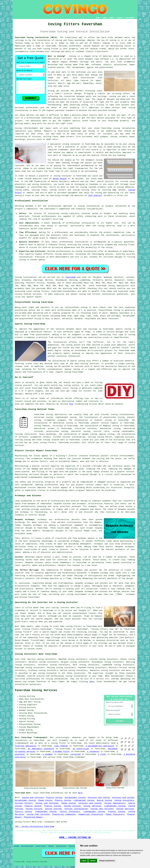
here (92, 682)
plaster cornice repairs (105, 423)
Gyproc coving (62, 351)
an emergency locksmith (41, 749)
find (23, 659)
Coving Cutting (72, 806)
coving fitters (41, 291)
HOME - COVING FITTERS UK (75, 837)
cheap (26, 168)
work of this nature (87, 150)
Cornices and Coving (99, 798)
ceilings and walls (91, 62)
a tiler (102, 754)
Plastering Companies (64, 814)
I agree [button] (84, 861)
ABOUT (112, 18)
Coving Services (92, 806)
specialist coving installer (65, 144)
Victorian (53, 81)
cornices (36, 137)
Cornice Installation (76, 809)
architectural (22, 586)
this (71, 404)
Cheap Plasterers (115, 814)
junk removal (61, 746)
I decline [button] (93, 861)
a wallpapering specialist (100, 746)
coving (113, 40)
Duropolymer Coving (75, 798)
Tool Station (95, 196)
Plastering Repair (33, 817)
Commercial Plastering (91, 814)
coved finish (89, 121)
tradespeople (22, 743)
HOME (98, 18)
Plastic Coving (54, 798)
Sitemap (16, 846)
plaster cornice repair (89, 485)
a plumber (48, 754)
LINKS (105, 18)
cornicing (75, 754)
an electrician (81, 749)
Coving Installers (124, 800)
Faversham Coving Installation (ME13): (37, 38)
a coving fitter (57, 743)
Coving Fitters (41, 846)
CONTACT (120, 18)
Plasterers (72, 846)
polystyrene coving (57, 431)
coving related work (54, 440)
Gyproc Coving (104, 800)
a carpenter (93, 752)
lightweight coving (66, 417)
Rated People (60, 179)
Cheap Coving (45, 800)
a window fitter (61, 752)
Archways (98, 544)
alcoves (39, 563)
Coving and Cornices (33, 798)
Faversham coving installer (56, 118)
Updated (51, 846)
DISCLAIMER (130, 18)
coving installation (89, 206)
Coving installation (26, 277)
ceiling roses (51, 137)
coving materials (64, 254)
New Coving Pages (27, 846)
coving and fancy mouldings (70, 40)
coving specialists (118, 286)
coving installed (47, 673)
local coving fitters (44, 443)
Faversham (70, 277)
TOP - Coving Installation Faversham (35, 827)
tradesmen (80, 757)
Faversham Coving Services (36, 690)
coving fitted (51, 49)
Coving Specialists (115, 803)
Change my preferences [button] (107, 861)
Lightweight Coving (84, 800)
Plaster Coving (117, 812)
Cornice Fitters (24, 803)
